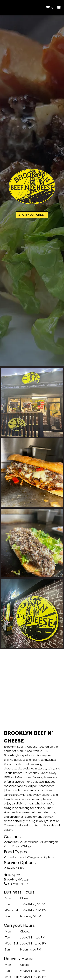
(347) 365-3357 (16, 884)
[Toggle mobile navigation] (59, 8)
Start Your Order (32, 215)
